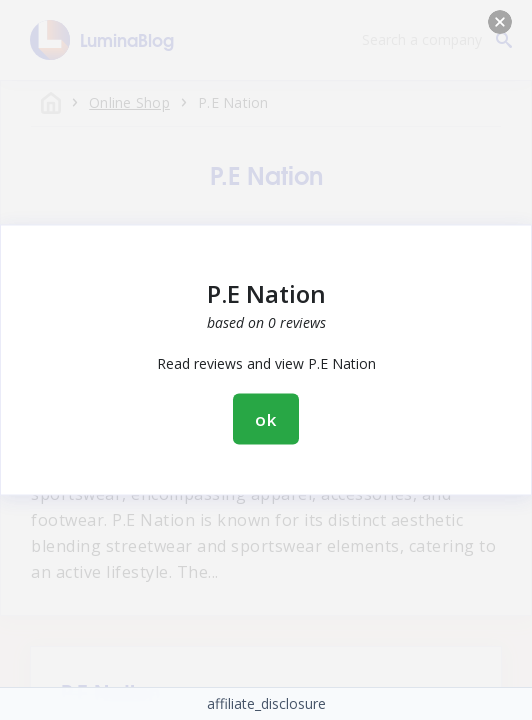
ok (266, 419)
